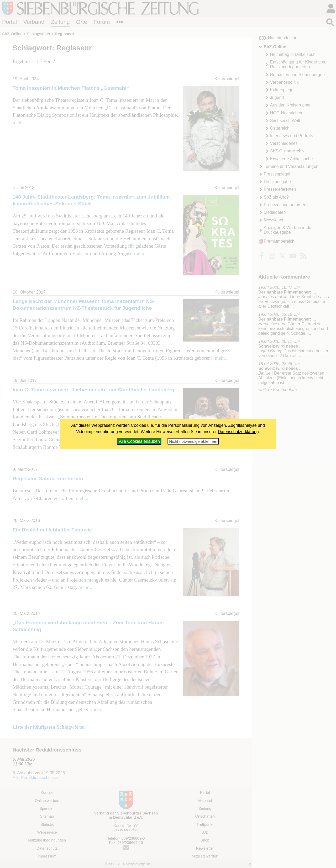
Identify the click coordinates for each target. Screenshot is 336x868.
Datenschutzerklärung (238, 432)
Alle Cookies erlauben (139, 441)
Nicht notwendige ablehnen (193, 441)
